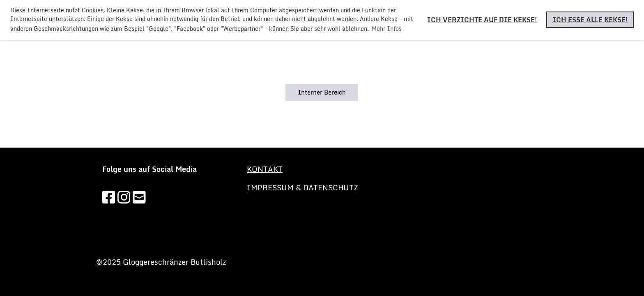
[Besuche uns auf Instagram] (124, 197)
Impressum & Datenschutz (302, 187)
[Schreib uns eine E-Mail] (139, 197)
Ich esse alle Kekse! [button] (590, 20)
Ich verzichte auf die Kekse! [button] (482, 20)
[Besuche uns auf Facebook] (109, 197)
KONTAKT (265, 169)
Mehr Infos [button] (387, 29)
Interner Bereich (322, 92)
